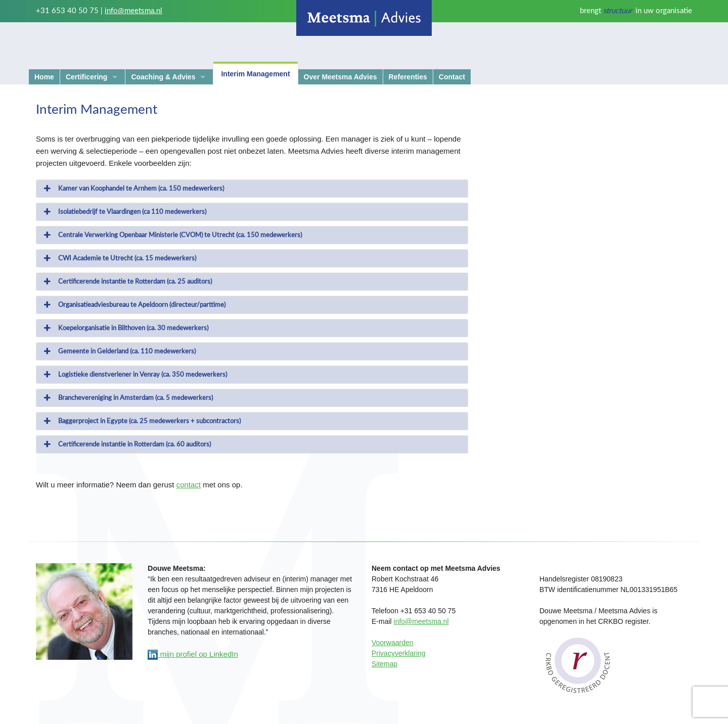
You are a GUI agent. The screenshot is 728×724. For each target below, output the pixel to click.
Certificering (86, 77)
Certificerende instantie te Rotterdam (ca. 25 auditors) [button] (127, 282)
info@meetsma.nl (133, 11)
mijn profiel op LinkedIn (193, 654)
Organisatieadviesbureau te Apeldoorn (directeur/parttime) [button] (134, 305)
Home (44, 77)
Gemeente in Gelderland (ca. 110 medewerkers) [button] (119, 351)
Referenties (408, 77)
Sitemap (384, 664)
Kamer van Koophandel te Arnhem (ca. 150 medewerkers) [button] (133, 189)
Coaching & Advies (163, 77)
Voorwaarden (393, 643)
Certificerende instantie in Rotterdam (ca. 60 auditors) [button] (126, 444)
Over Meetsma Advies (340, 77)
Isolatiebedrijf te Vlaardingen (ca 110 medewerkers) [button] (124, 212)
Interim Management (255, 74)
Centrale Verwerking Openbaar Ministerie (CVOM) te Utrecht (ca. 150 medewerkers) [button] (172, 235)
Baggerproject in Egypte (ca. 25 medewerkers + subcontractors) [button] (141, 421)
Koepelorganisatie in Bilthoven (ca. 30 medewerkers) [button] (125, 328)
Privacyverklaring (399, 653)
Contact (452, 77)
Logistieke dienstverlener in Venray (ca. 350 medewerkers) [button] (134, 375)
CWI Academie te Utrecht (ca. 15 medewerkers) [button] (119, 258)
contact (189, 485)
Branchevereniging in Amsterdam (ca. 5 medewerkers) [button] (127, 398)
